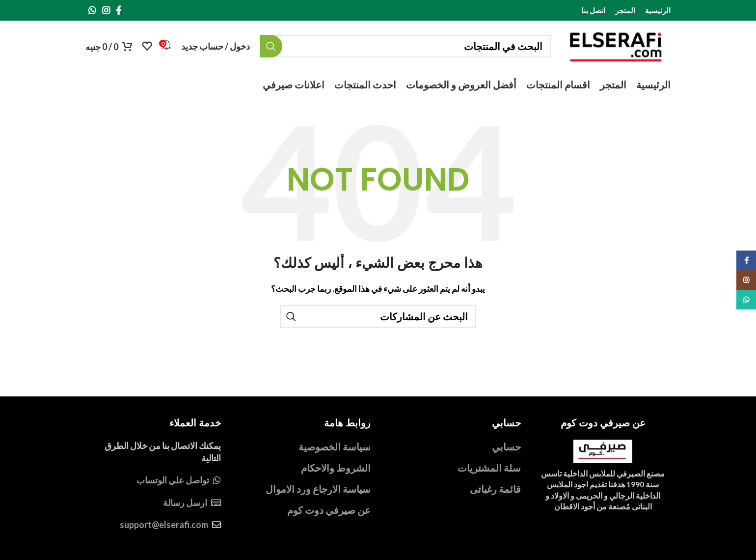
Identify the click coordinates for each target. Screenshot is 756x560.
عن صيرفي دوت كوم (329, 510)
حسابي (506, 447)
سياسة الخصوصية (335, 447)
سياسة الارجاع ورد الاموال (318, 489)
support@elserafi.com (164, 525)
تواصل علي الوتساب (173, 480)
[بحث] (405, 46)
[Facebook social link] (119, 10)
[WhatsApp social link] (92, 10)
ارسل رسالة (185, 503)
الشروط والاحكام (336, 468)
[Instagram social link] (106, 10)
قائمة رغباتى (495, 489)
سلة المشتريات (489, 468)
